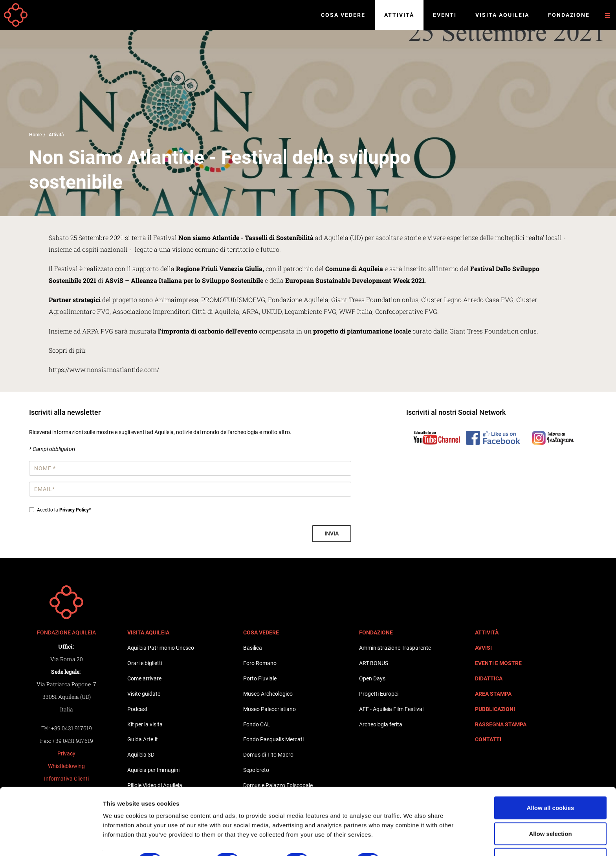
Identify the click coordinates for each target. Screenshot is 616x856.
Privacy (66, 753)
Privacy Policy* (75, 510)
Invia (332, 533)
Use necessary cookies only (550, 835)
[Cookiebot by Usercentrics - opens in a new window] (51, 841)
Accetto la (60, 510)
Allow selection (550, 809)
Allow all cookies (551, 784)
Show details (412, 836)
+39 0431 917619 (71, 728)
